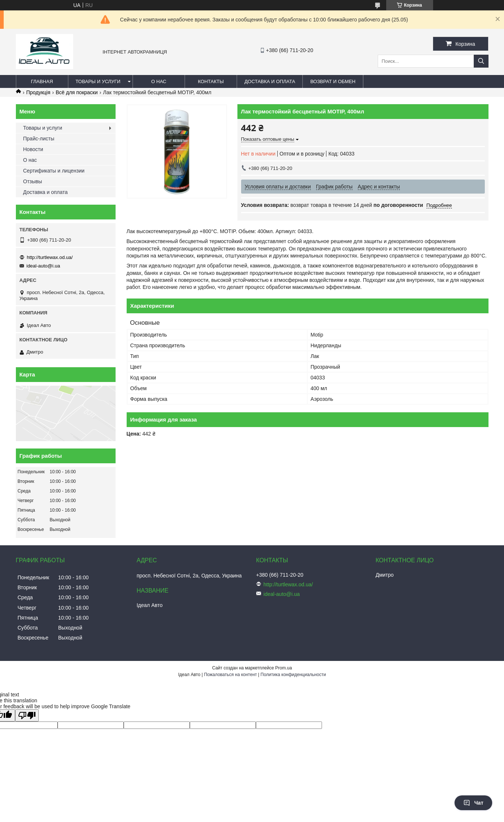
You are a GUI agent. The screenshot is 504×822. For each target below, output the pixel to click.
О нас (159, 81)
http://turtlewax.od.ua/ (50, 257)
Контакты (211, 81)
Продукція (38, 92)
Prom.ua (283, 668)
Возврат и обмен (333, 81)
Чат (473, 803)
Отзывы (33, 181)
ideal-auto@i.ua (43, 266)
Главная (42, 81)
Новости (33, 149)
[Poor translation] (27, 715)
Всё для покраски (77, 92)
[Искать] (481, 61)
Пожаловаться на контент (230, 675)
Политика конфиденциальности (293, 675)
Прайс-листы (39, 139)
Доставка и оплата (270, 81)
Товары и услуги (98, 81)
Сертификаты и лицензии (54, 171)
